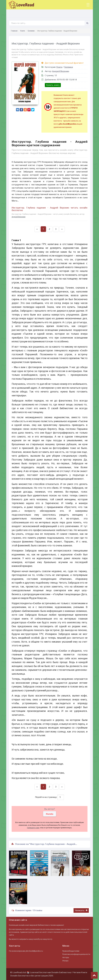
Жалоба (50, 814)
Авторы (66, 957)
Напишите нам (33, 828)
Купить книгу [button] (53, 85)
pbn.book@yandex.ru (34, 951)
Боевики (31, 31)
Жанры (65, 961)
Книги (23, 31)
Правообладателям (71, 951)
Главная (14, 31)
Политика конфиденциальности (76, 954)
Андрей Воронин (61, 71)
